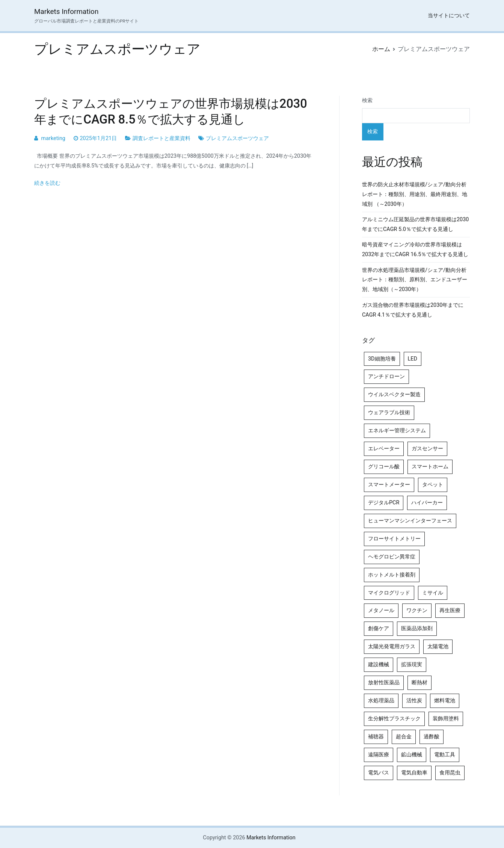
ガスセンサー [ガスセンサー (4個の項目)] (427, 449)
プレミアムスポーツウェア (237, 138)
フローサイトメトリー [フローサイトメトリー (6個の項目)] (394, 539)
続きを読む (47, 183)
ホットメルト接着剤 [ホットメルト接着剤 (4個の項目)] (392, 575)
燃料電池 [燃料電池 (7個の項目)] (445, 701)
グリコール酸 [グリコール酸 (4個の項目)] (384, 467)
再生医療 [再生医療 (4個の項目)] (450, 610)
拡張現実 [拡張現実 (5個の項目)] (412, 665)
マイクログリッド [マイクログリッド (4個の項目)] (389, 593)
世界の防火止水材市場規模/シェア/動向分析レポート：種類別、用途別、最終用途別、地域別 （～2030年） (415, 194)
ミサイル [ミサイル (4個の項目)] (433, 593)
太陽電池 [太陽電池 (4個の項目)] (438, 647)
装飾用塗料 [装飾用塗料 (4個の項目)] (446, 719)
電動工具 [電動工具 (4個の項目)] (445, 755)
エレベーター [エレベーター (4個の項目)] (384, 449)
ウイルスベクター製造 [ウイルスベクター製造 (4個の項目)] (394, 395)
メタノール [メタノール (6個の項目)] (381, 610)
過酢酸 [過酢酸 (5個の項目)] (432, 737)
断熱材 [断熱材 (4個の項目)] (419, 683)
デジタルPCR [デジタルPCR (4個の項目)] (384, 503)
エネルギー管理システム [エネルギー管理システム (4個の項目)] (397, 431)
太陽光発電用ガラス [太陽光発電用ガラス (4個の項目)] (392, 647)
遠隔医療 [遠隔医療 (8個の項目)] (379, 755)
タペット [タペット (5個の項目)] (433, 485)
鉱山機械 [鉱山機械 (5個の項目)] (412, 755)
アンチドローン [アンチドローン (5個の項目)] (386, 376)
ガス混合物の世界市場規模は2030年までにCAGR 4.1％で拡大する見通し (413, 310)
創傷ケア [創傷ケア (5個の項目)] (379, 628)
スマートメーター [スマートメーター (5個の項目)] (389, 485)
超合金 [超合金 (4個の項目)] (404, 737)
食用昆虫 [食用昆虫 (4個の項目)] (450, 773)
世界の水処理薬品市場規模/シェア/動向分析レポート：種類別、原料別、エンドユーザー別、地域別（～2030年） (415, 280)
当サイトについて (449, 16)
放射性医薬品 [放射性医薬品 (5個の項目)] (384, 683)
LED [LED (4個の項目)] (413, 359)
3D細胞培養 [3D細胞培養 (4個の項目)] (382, 359)
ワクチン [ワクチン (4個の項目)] (417, 610)
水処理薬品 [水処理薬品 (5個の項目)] (381, 701)
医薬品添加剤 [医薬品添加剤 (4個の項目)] (417, 628)
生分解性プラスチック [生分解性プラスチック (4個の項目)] (394, 719)
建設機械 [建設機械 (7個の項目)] (379, 665)
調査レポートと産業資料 (161, 138)
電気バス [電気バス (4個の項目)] (379, 773)
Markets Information (66, 11)
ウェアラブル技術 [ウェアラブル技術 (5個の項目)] (389, 413)
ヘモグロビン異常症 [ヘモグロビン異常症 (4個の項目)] (392, 557)
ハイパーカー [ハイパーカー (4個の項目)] (427, 503)
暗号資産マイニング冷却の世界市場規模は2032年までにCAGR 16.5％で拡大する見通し (415, 250)
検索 (367, 100)
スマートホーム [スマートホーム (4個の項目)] (430, 467)
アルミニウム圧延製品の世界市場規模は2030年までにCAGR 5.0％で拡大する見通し (415, 224)
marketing (53, 138)
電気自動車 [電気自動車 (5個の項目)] (414, 773)
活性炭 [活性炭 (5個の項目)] (414, 701)
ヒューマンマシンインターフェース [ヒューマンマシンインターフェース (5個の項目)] (410, 521)
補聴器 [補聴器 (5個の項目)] (376, 737)
